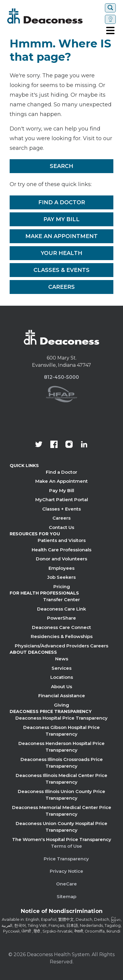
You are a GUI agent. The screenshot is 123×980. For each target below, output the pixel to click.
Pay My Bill (61, 219)
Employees (61, 568)
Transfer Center (61, 600)
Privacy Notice (66, 871)
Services (61, 668)
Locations (62, 677)
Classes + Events (61, 509)
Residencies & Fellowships (62, 636)
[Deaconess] (55, 16)
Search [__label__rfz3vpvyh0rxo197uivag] (61, 166)
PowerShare (61, 618)
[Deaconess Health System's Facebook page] (54, 445)
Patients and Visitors (62, 540)
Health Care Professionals (61, 550)
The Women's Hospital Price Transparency (62, 839)
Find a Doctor (62, 202)
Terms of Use (66, 846)
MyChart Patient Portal (62, 500)
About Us (61, 687)
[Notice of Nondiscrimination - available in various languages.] (62, 912)
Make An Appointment (61, 236)
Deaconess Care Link (61, 609)
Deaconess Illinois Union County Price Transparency (61, 795)
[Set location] (110, 19)
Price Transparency (66, 859)
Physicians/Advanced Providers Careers (61, 646)
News (62, 659)
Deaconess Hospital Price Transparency (61, 718)
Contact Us (61, 527)
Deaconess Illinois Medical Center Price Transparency (61, 779)
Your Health (61, 253)
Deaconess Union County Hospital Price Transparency (61, 827)
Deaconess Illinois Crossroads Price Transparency (62, 763)
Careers (61, 287)
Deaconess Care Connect (61, 627)
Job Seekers (61, 577)
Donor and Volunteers (61, 559)
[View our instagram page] (69, 445)
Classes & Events (61, 270)
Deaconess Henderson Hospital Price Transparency (61, 747)
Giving (61, 705)
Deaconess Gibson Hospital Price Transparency (61, 731)
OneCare (66, 884)
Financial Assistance (62, 696)
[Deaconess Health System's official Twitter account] (39, 445)
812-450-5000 (61, 377)
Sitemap (66, 896)
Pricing (62, 587)
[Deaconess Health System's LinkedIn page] (84, 445)
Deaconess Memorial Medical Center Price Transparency (62, 811)
